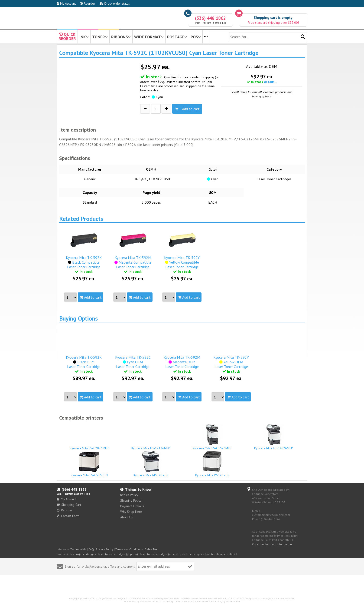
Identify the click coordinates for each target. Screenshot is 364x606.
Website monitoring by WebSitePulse (221, 601)
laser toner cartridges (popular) (118, 554)
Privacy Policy (105, 549)
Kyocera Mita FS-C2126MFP (151, 446)
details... (270, 82)
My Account (66, 3)
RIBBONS (121, 37)
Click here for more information (272, 544)
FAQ (91, 549)
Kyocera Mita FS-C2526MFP (212, 437)
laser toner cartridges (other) (158, 554)
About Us (127, 517)
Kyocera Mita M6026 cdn (151, 464)
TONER (100, 37)
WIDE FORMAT (149, 37)
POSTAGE (177, 37)
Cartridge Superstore (106, 598)
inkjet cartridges (86, 554)
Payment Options (132, 506)
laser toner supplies (192, 554)
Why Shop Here (131, 512)
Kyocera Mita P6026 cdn (212, 464)
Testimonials (78, 549)
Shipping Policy (131, 500)
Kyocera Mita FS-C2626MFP (274, 437)
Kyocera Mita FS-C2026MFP (89, 446)
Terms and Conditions (129, 549)
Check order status (115, 3)
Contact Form (68, 516)
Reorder (88, 3)
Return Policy (129, 495)
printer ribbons (216, 554)
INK (84, 37)
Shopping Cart (69, 505)
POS (196, 37)
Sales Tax (151, 549)
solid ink (232, 554)
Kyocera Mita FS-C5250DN (89, 464)
